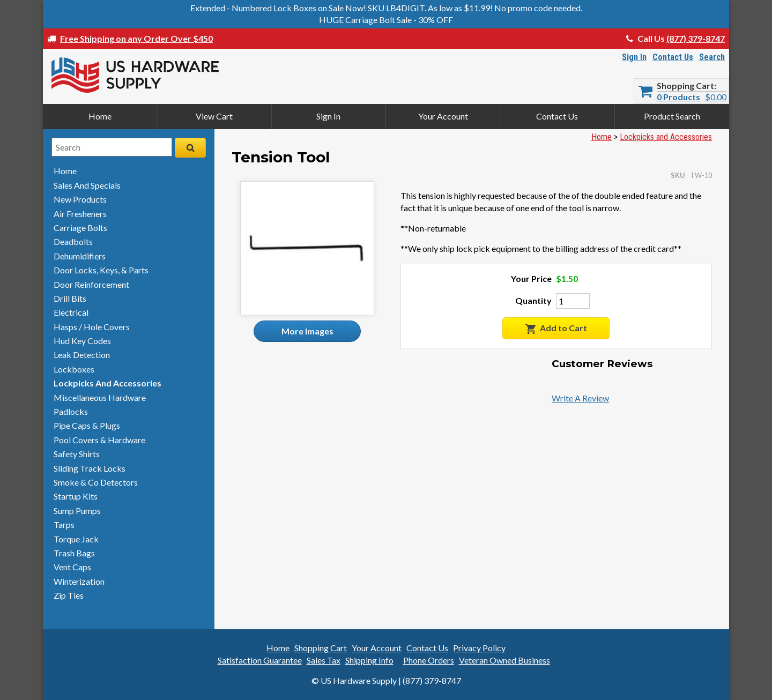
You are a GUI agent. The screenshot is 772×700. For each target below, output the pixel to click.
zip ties (69, 595)
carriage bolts (80, 228)
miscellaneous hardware (100, 397)
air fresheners (80, 214)
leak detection (82, 355)
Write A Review (580, 398)
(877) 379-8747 (696, 38)
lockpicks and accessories (107, 383)
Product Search (672, 116)
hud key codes (82, 341)
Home (100, 116)
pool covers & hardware (99, 440)
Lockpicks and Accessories (666, 137)
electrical (71, 312)
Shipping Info (369, 660)
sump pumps (77, 511)
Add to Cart (556, 328)
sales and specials (87, 185)
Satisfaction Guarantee (260, 660)
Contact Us (673, 57)
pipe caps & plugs (87, 425)
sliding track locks (90, 468)
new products (80, 199)
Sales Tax (324, 660)
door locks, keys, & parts (101, 270)
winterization (79, 581)
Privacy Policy (479, 648)
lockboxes (74, 369)
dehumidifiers (80, 256)
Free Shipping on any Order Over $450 (136, 38)
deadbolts (73, 241)
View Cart (214, 116)
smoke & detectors (96, 482)
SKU (678, 175)
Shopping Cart (685, 86)
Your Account (443, 116)
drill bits (70, 298)
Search (712, 57)
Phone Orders (429, 660)
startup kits (76, 496)
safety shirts (77, 454)
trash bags (74, 553)
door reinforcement (91, 284)
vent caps (72, 567)
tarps (64, 524)
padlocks (71, 411)
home (65, 171)
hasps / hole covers (92, 327)
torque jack (76, 539)
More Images (307, 331)
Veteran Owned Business (504, 660)
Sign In (634, 57)
